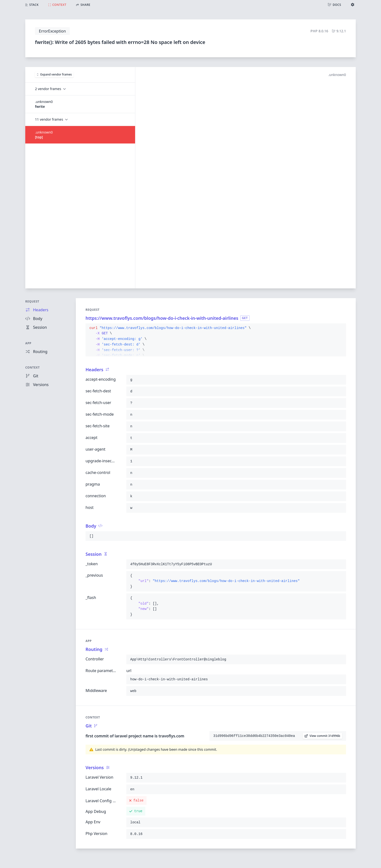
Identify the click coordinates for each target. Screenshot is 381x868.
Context (33, 367)
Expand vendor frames (54, 74)
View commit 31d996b (322, 736)
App (28, 343)
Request (32, 301)
